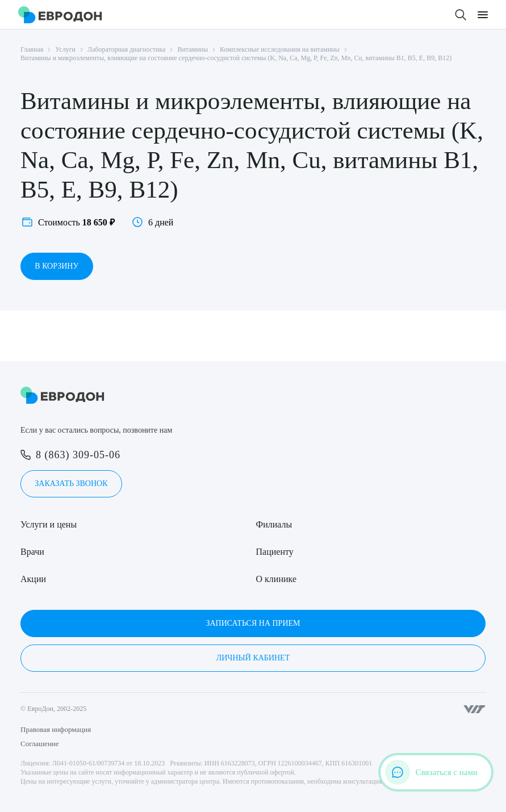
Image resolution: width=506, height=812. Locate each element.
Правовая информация (56, 729)
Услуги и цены (49, 524)
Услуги (65, 49)
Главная (32, 49)
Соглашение (40, 744)
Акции (33, 579)
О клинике (276, 579)
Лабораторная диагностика (126, 49)
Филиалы (274, 524)
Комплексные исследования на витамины (280, 49)
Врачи (32, 552)
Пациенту (275, 552)
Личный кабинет (253, 658)
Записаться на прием (253, 623)
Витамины (193, 49)
